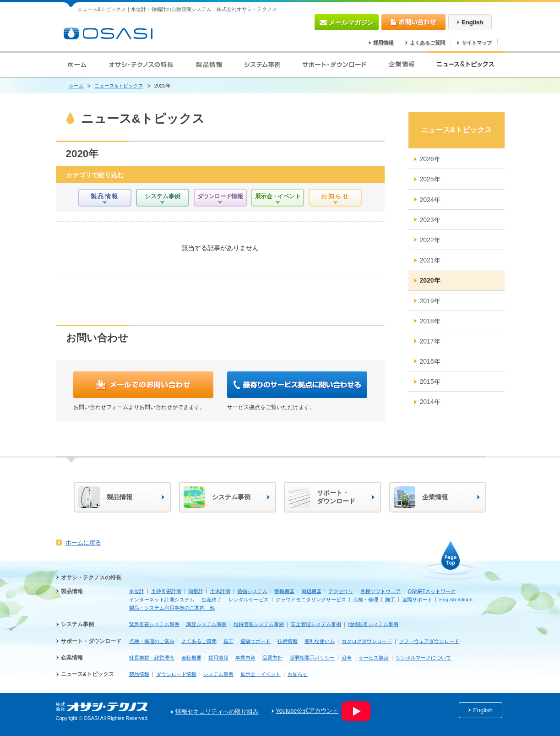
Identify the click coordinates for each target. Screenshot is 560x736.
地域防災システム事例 (373, 624)
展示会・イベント (261, 674)
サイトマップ (477, 43)
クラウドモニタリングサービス (311, 600)
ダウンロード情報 (176, 674)
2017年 (430, 341)
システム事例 (77, 624)
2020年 (430, 280)
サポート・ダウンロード (91, 641)
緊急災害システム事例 (154, 624)
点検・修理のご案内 (152, 641)
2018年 (430, 321)
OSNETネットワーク (432, 591)
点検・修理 (366, 600)
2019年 (430, 301)
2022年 (430, 240)
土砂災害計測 (166, 591)
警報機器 (284, 591)
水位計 (137, 591)
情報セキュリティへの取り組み (217, 712)
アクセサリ (341, 591)
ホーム (76, 86)
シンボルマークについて (423, 658)
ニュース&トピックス (119, 86)
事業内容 (245, 658)
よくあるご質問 (427, 43)
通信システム (252, 591)
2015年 (430, 382)
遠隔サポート (417, 600)
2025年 (430, 179)
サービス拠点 (374, 658)
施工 (390, 600)
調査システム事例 (207, 624)
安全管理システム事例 (316, 624)
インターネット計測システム (162, 600)
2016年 (430, 361)
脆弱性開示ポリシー (312, 658)
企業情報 (72, 658)
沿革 (347, 658)
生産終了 (212, 600)
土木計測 (220, 591)
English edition (456, 600)
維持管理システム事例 (259, 624)
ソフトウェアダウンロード (429, 641)
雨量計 (196, 591)
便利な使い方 (320, 641)
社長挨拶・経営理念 (152, 658)
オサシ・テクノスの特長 (91, 578)
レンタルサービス (249, 600)
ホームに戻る (83, 542)
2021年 (430, 260)
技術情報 (288, 641)
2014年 (430, 402)
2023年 (430, 220)
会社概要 (191, 658)
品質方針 (272, 658)
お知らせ (298, 674)
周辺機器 (311, 591)
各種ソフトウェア (381, 591)
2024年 (430, 200)
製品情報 (72, 591)
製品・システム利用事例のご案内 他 (172, 608)
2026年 (430, 159)
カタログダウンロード (367, 641)
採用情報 (383, 43)
